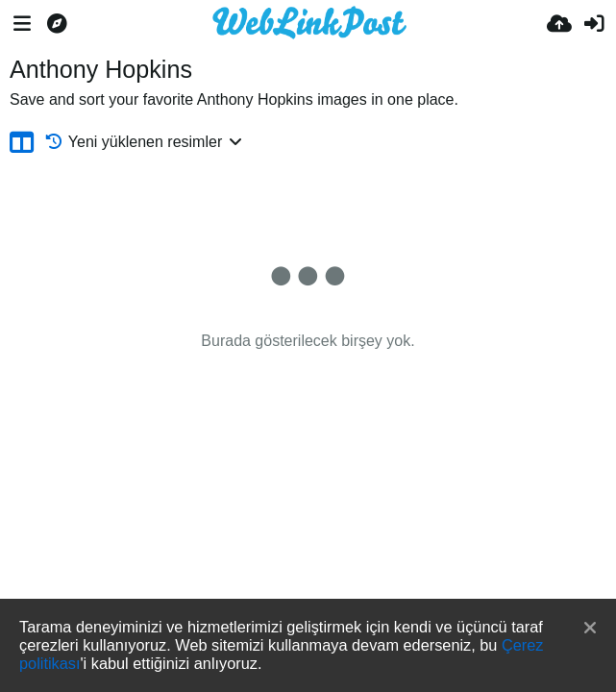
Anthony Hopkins (101, 69)
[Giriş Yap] (594, 24)
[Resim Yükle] (559, 24)
